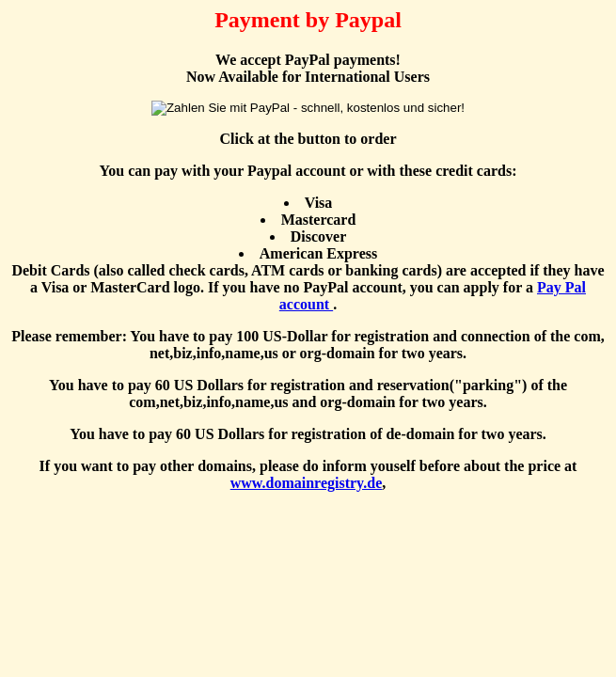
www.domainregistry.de (306, 483)
